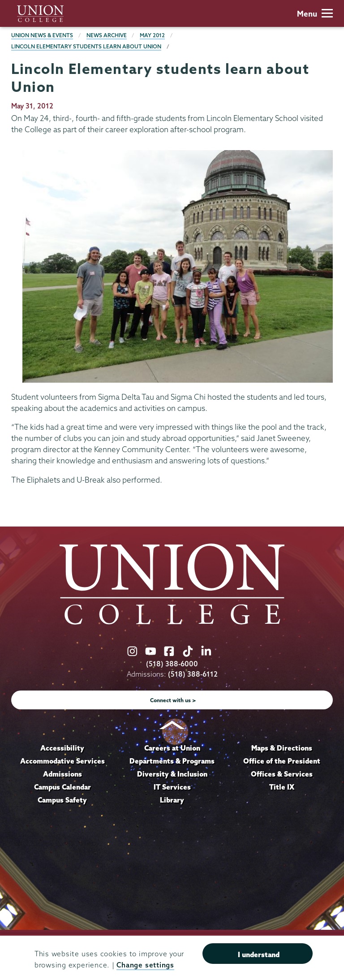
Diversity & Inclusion (172, 774)
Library (172, 800)
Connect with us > (173, 700)
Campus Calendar (62, 787)
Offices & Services (282, 774)
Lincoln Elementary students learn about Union (86, 46)
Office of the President (282, 761)
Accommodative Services (62, 761)
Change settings (145, 965)
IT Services (172, 787)
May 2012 (152, 35)
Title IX (282, 787)
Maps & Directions (282, 748)
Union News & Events (42, 35)
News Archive (107, 35)
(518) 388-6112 (193, 674)
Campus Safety (62, 800)
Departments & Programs (172, 761)
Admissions (62, 774)
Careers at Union (172, 748)
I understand (259, 954)
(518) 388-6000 (172, 664)
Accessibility (62, 748)
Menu (315, 14)
